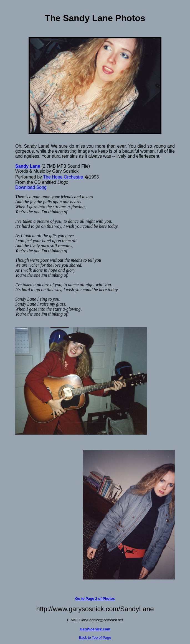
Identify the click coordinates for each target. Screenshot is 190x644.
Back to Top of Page (95, 637)
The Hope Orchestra (63, 177)
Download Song (31, 187)
